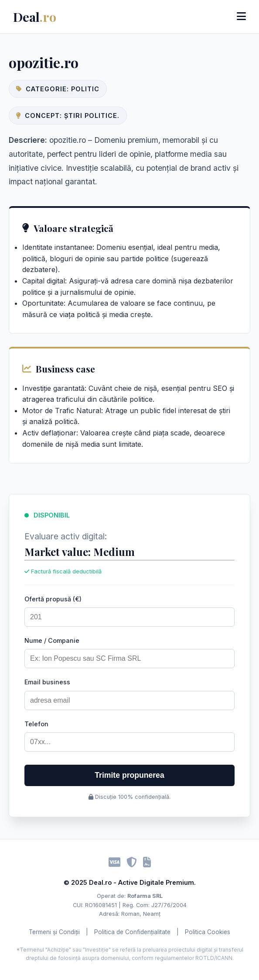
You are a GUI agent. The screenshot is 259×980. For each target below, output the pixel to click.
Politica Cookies (208, 932)
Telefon (36, 724)
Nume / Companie (52, 640)
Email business (47, 682)
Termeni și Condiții (54, 932)
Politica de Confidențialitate (132, 932)
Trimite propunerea (129, 775)
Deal (35, 17)
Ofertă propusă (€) (53, 599)
